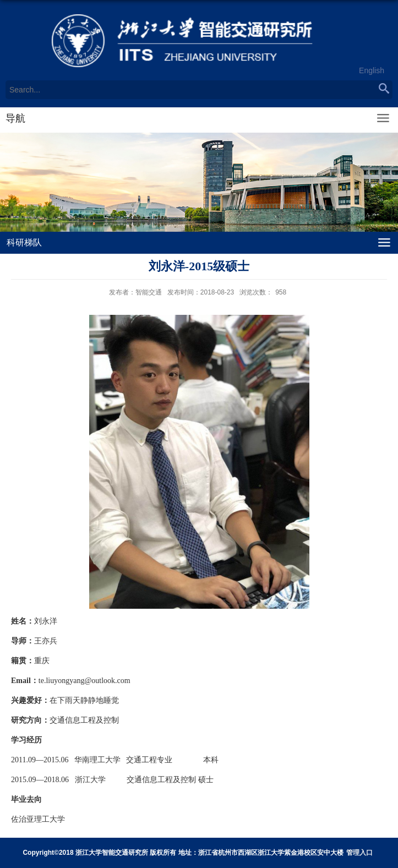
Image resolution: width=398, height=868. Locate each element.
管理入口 (359, 853)
